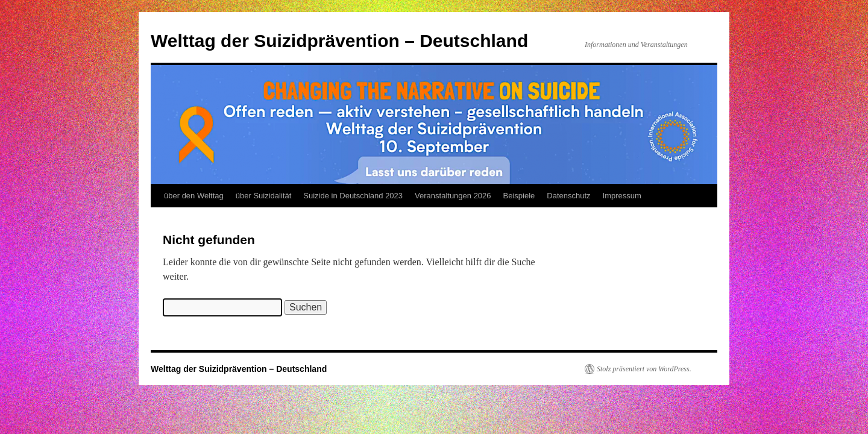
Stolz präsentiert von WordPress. (644, 369)
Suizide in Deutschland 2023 (353, 196)
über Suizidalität (264, 196)
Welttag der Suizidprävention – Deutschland (339, 41)
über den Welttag (194, 196)
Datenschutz (568, 196)
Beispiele (519, 196)
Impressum (622, 196)
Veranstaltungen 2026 (453, 196)
